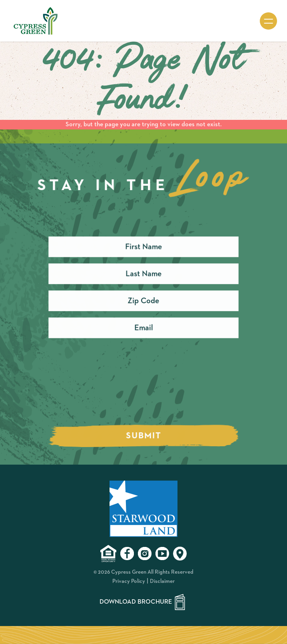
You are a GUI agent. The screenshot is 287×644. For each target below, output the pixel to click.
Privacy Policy (129, 581)
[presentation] (109, 389)
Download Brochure (144, 602)
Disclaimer (162, 581)
